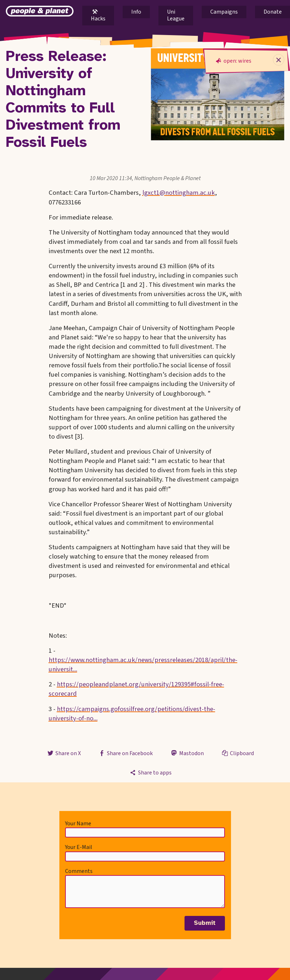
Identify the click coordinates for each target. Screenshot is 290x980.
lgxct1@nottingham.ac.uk (179, 193)
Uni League (176, 15)
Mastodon (187, 753)
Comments (79, 871)
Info (136, 12)
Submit (205, 923)
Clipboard (237, 753)
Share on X (64, 753)
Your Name (78, 824)
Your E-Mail (79, 847)
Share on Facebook (125, 753)
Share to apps (150, 773)
